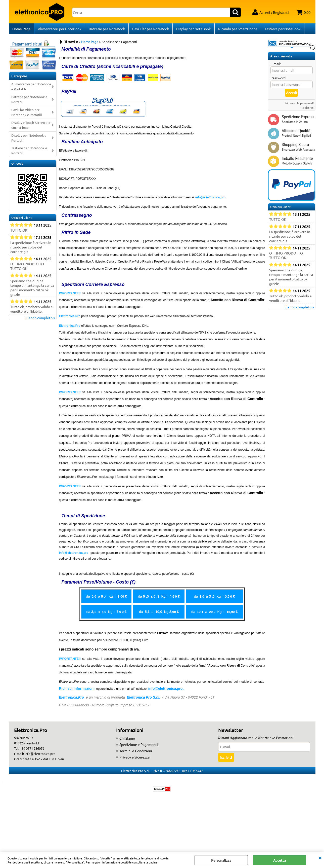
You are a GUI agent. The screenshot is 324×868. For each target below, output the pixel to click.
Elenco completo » (40, 319)
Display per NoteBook (193, 29)
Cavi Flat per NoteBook (150, 29)
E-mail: (276, 65)
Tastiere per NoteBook (282, 29)
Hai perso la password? (299, 104)
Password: (278, 79)
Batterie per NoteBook (107, 29)
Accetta (280, 860)
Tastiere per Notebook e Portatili (29, 152)
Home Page (21, 29)
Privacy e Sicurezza (134, 758)
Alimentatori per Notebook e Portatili (31, 88)
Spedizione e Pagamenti (139, 746)
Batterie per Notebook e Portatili (29, 101)
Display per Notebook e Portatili (29, 139)
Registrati (307, 109)
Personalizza (221, 860)
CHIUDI (320, 857)
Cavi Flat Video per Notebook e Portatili (27, 114)
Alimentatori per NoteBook (60, 29)
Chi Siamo (127, 740)
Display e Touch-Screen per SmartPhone (31, 126)
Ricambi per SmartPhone (237, 29)
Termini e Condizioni (136, 752)
